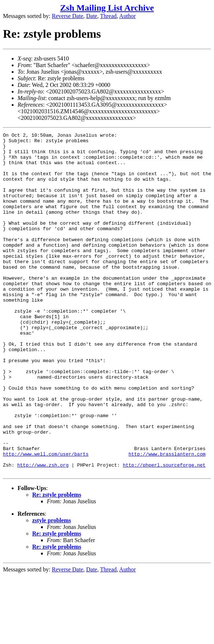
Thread (108, 16)
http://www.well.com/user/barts (46, 519)
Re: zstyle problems (57, 563)
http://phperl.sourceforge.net (164, 532)
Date (92, 16)
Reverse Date (68, 16)
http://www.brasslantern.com (167, 519)
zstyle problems (52, 588)
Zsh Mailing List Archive (107, 8)
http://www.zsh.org (43, 532)
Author (127, 16)
